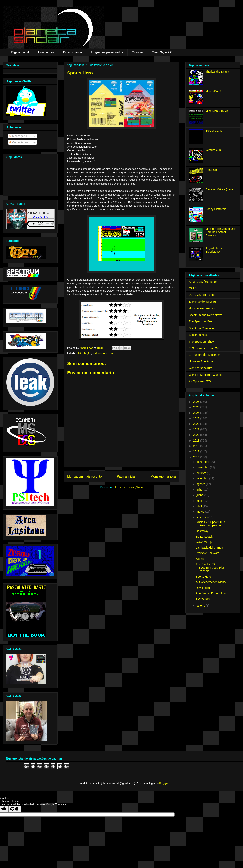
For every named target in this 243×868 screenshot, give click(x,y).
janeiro (201, 606)
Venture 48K (213, 150)
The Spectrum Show (202, 342)
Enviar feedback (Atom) (129, 487)
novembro (203, 467)
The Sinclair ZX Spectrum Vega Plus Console (210, 568)
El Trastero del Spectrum (204, 355)
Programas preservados (107, 52)
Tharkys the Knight (217, 72)
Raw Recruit (204, 588)
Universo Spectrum (201, 361)
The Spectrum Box (200, 321)
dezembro (203, 462)
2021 (197, 429)
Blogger (164, 783)
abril (199, 506)
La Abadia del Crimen (209, 548)
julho (200, 490)
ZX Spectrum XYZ (200, 381)
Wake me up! (204, 542)
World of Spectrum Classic (205, 375)
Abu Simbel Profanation (211, 593)
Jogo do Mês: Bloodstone (214, 250)
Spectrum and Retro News (205, 315)
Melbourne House (103, 353)
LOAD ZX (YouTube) (202, 295)
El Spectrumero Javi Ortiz (205, 348)
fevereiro (202, 517)
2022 (197, 424)
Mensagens (18, 136)
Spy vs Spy (203, 599)
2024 (197, 413)
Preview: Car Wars (208, 553)
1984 (79, 353)
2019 (197, 440)
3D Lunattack (204, 537)
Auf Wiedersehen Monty (211, 582)
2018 (197, 446)
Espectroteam (73, 52)
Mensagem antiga (163, 476)
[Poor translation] (15, 809)
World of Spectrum (200, 368)
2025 (197, 407)
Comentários (19, 142)
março (201, 512)
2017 (197, 451)
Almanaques (46, 52)
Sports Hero (203, 577)
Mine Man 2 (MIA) (217, 111)
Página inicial (20, 52)
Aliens (200, 559)
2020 (197, 435)
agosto (201, 484)
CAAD (193, 288)
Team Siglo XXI (162, 52)
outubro (202, 473)
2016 (197, 457)
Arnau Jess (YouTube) (203, 282)
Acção (87, 353)
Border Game (214, 131)
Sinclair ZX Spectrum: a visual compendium (211, 524)
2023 (197, 418)
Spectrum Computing (202, 328)
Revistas (138, 52)
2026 (197, 402)
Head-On (211, 170)
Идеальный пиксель (202, 308)
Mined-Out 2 (213, 91)
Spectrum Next (198, 335)
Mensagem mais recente (85, 476)
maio (200, 501)
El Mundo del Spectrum (204, 302)
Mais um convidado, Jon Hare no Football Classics (221, 232)
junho (200, 495)
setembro (203, 478)
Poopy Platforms (216, 209)
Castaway (202, 531)
